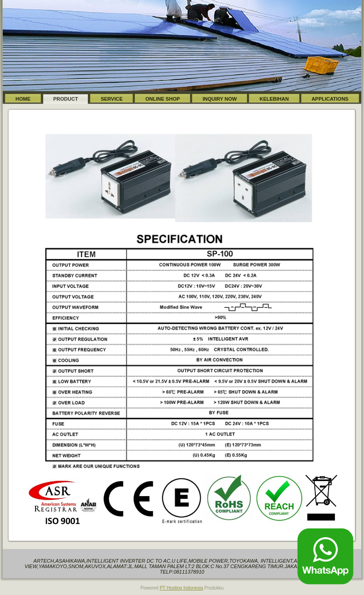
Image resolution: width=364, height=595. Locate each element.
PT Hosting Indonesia (181, 588)
